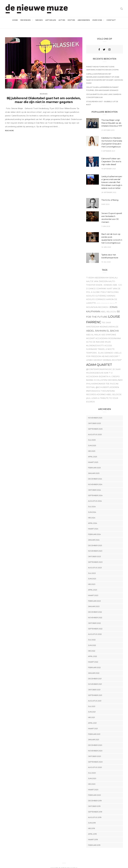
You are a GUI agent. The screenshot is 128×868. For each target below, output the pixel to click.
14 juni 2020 (106, 242)
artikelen (51, 20)
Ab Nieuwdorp (110, 351)
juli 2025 (92, 435)
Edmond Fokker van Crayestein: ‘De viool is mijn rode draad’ (111, 156)
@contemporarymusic (99, 364)
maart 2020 (93, 785)
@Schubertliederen (107, 382)
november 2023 (95, 546)
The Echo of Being (110, 195)
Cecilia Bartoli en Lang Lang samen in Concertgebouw (104, 91)
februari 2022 (94, 662)
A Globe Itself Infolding (105, 287)
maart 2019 (93, 834)
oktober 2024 (94, 485)
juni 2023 (92, 574)
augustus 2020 (95, 762)
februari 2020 (94, 790)
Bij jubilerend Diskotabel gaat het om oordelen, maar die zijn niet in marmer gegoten (44, 95)
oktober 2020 (95, 751)
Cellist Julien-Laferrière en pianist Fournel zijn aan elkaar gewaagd (102, 84)
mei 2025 (92, 446)
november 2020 (95, 746)
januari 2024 (94, 535)
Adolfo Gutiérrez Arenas (101, 291)
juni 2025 (92, 440)
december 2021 (95, 674)
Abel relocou (108, 307)
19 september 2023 (109, 164)
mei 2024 (92, 513)
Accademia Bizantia (97, 371)
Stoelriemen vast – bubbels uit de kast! (102, 98)
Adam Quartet (99, 360)
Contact (111, 20)
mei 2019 (92, 823)
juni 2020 (92, 773)
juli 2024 (92, 501)
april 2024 (93, 518)
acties (62, 20)
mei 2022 (92, 646)
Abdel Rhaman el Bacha (106, 298)
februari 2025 (94, 463)
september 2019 (95, 807)
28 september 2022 (109, 187)
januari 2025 (94, 468)
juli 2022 (92, 635)
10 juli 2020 (106, 257)
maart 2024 (93, 524)
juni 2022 (92, 640)
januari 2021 (94, 735)
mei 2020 (92, 779)
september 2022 (95, 624)
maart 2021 (93, 723)
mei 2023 (92, 579)
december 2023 (95, 540)
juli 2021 (92, 701)
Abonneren (84, 20)
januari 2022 (94, 668)
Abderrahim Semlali (106, 273)
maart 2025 (93, 457)
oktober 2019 (94, 801)
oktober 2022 (94, 618)
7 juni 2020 (106, 221)
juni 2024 (92, 507)
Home (15, 20)
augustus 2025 (95, 429)
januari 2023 (94, 601)
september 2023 (95, 557)
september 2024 (95, 490)
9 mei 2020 (105, 199)
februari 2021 (94, 729)
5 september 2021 (108, 146)
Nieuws (39, 20)
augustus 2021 (95, 696)
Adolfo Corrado (96, 294)
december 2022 (95, 607)
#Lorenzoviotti (95, 341)
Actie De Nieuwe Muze (98, 337)
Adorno (101, 389)
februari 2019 (94, 840)
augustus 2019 (95, 812)
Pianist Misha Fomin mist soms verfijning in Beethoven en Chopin (102, 63)
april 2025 (93, 452)
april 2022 (93, 651)
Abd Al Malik (93, 330)
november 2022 (95, 612)
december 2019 (95, 796)
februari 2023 (94, 596)
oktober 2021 (94, 685)
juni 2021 (92, 707)
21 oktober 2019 (108, 125)
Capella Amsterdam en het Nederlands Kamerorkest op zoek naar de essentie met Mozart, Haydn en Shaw (105, 73)
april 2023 (93, 585)
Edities (71, 20)
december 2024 (95, 474)
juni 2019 (92, 818)
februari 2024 (94, 529)
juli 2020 (92, 768)
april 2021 (92, 718)
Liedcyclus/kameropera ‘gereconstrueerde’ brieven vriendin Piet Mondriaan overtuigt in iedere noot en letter (112, 177)
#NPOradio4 (93, 386)
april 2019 (92, 829)
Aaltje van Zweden (97, 276)
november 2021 (95, 679)
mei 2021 (91, 712)
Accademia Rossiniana (108, 333)
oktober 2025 (94, 418)
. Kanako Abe (110, 280)
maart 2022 (93, 657)
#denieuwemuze (109, 322)
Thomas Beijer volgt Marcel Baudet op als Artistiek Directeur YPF (112, 118)
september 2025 (95, 424)
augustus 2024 (95, 496)
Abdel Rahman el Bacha (102, 326)
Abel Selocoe (114, 389)
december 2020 (95, 740)
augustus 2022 (95, 629)
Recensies (26, 20)
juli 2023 (92, 568)
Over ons (98, 20)
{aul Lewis (92, 393)
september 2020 (95, 757)
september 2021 (95, 690)
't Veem (90, 273)
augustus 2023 (95, 563)
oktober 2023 (94, 551)
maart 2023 (93, 590)
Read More (9, 126)
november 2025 (95, 413)
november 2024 (95, 479)
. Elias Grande (105, 348)
